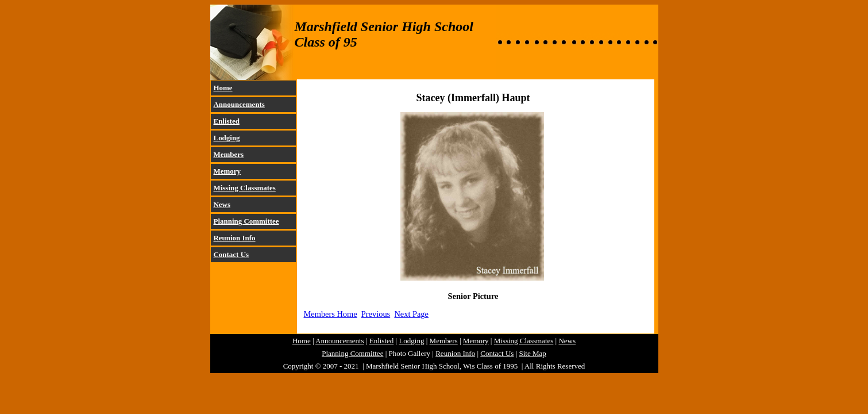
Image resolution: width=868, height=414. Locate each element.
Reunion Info (235, 238)
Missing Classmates (245, 188)
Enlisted (227, 121)
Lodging (227, 138)
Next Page (411, 314)
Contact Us (232, 254)
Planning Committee (246, 221)
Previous (376, 314)
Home (223, 88)
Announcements (239, 104)
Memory (227, 171)
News (222, 204)
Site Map (533, 353)
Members (229, 154)
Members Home (331, 314)
